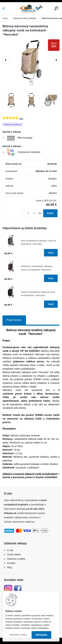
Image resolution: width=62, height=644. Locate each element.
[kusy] (28, 213)
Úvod (5, 18)
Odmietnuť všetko (18, 635)
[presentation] (6, 60)
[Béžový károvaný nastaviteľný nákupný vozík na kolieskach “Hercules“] (31, 60)
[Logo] (31, 9)
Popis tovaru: (14, 320)
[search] (56, 8)
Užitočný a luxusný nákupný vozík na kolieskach (30, 474)
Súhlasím (41, 635)
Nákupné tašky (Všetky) (25, 18)
